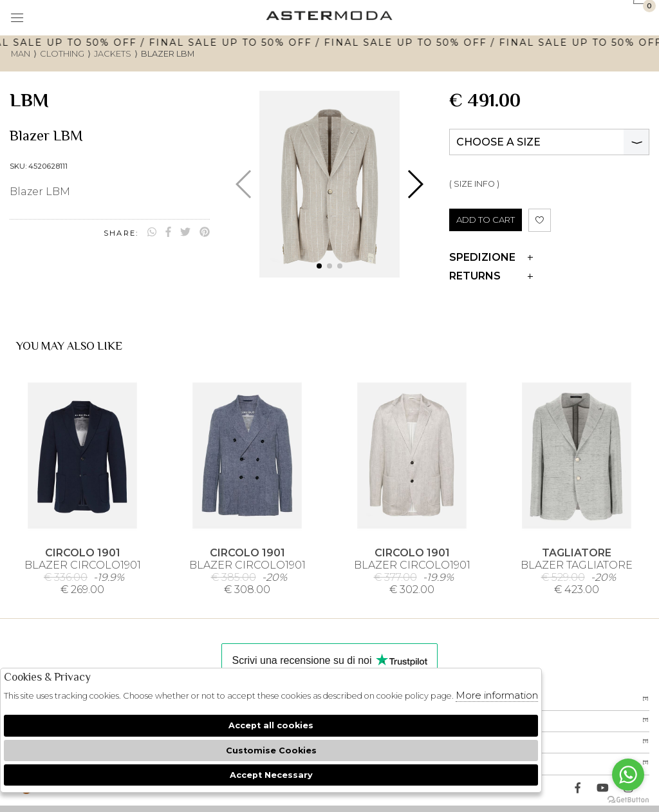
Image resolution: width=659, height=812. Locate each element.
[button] (319, 266)
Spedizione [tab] (491, 257)
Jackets (113, 54)
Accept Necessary (271, 775)
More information (497, 695)
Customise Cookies (271, 751)
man (21, 54)
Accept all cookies (271, 725)
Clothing (62, 54)
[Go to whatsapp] (628, 775)
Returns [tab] (491, 276)
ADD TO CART (486, 220)
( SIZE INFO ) (474, 184)
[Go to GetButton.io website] (628, 799)
